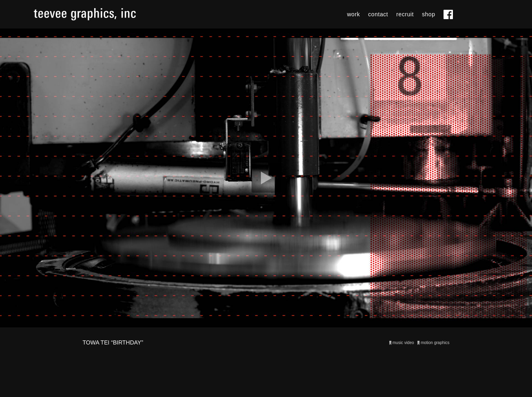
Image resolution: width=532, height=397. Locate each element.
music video (403, 343)
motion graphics (435, 343)
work (353, 14)
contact (378, 14)
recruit (405, 14)
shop (429, 14)
